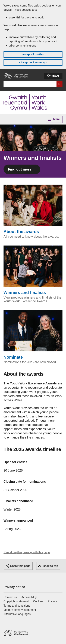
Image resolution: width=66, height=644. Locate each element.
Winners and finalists (33, 270)
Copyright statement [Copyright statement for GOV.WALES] (16, 601)
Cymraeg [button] (53, 76)
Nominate (33, 335)
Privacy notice (14, 587)
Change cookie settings (33, 63)
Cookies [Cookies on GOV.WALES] (38, 601)
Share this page (20, 566)
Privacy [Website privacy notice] (52, 601)
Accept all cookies (33, 54)
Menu (54, 119)
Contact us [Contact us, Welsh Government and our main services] (10, 597)
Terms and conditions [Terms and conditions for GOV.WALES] (17, 606)
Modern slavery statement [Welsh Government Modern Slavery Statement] (20, 610)
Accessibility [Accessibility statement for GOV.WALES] (29, 597)
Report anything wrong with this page (27, 552)
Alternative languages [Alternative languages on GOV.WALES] (17, 614)
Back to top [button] (50, 566)
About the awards (33, 209)
